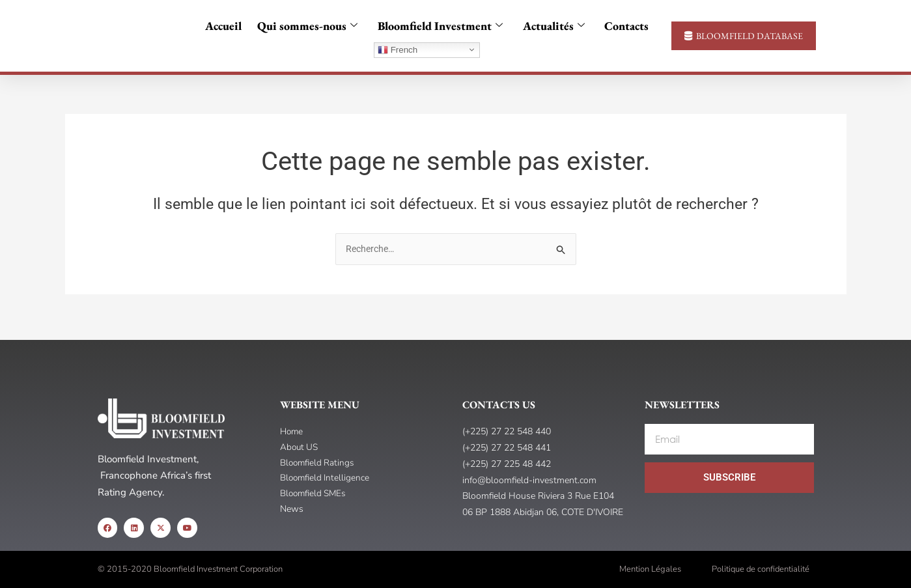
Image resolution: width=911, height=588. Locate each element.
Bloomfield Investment (440, 26)
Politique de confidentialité (761, 569)
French (398, 50)
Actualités (551, 26)
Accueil (229, 26)
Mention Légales (650, 569)
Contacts (621, 26)
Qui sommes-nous (311, 26)
